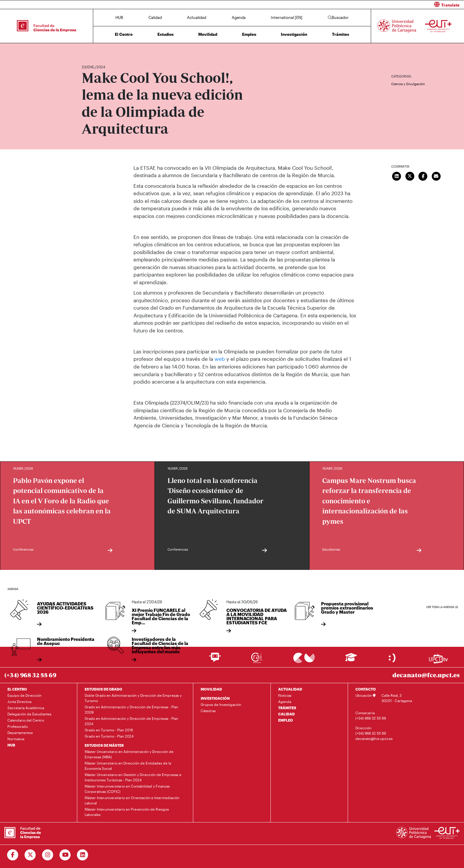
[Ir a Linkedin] (83, 855)
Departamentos (20, 733)
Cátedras (208, 711)
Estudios (166, 34)
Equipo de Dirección (24, 695)
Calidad (155, 17)
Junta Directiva (19, 701)
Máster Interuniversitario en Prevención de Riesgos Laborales (127, 812)
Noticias (285, 695)
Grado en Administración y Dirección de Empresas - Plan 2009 (131, 709)
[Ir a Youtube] (65, 855)
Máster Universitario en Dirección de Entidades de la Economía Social (128, 766)
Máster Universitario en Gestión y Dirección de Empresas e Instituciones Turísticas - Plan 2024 (133, 777)
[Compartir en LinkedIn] (397, 176)
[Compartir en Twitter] (410, 176)
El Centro (124, 34)
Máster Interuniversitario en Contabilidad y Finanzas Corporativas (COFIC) (127, 789)
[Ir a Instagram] (48, 855)
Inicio (86, 50)
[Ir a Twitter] (30, 855)
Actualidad (197, 17)
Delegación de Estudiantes (29, 714)
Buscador (338, 17)
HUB (119, 17)
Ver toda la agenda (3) (442, 607)
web (220, 359)
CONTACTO (366, 689)
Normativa (16, 739)
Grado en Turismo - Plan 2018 (109, 730)
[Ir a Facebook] (13, 855)
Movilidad (208, 34)
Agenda (239, 17)
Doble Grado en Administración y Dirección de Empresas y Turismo (133, 698)
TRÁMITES (287, 708)
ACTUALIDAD (290, 689)
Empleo (249, 34)
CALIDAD (286, 714)
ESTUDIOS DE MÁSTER (104, 745)
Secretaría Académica (26, 708)
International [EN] (287, 17)
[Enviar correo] (436, 176)
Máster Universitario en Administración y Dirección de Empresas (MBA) (129, 754)
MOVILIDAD (211, 689)
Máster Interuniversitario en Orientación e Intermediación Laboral (132, 800)
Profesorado (18, 726)
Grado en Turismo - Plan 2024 (109, 736)
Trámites (341, 34)
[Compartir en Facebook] (423, 176)
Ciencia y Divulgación (408, 84)
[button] (350, 5)
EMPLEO (286, 720)
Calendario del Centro (26, 720)
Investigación (294, 34)
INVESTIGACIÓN (215, 698)
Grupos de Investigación (221, 704)
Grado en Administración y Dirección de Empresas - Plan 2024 (131, 721)
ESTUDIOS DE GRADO (103, 689)
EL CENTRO (17, 689)
